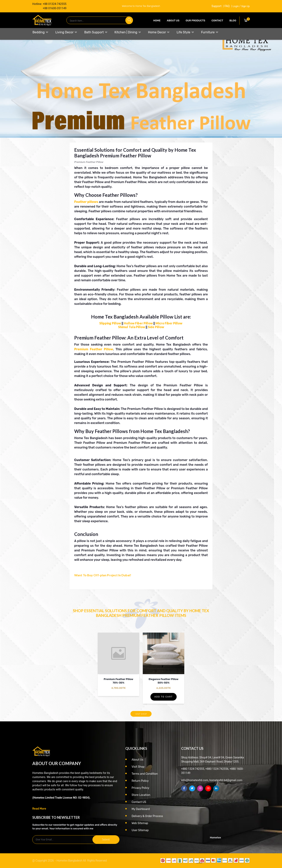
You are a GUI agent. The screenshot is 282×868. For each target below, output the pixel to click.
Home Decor (159, 32)
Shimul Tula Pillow (132, 327)
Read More (39, 809)
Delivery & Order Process (147, 816)
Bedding (41, 32)
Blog (233, 20)
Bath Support (96, 32)
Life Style (185, 32)
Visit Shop (141, 714)
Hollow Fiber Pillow (138, 323)
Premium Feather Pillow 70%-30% (119, 681)
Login (236, 6)
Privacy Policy (140, 788)
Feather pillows (86, 202)
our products (195, 20)
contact (217, 20)
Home (157, 20)
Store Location (141, 795)
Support (216, 6)
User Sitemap (140, 830)
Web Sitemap (140, 823)
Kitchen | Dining (128, 32)
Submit (106, 839)
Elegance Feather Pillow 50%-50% (164, 681)
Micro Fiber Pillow (169, 323)
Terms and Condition (145, 774)
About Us (173, 20)
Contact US (139, 802)
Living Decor (66, 32)
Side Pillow (156, 327)
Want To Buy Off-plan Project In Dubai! (103, 575)
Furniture (210, 32)
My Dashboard (141, 809)
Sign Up (245, 6)
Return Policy (140, 781)
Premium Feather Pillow (94, 349)
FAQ (227, 6)
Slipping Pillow (110, 323)
